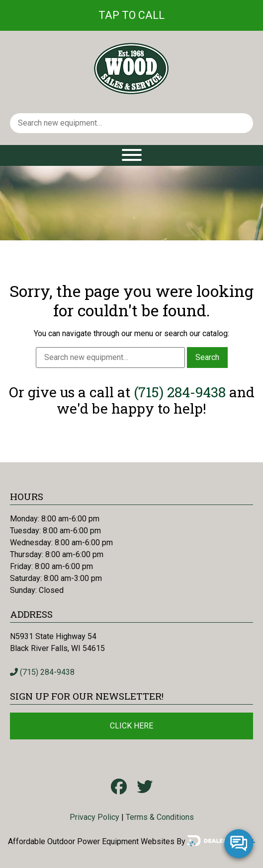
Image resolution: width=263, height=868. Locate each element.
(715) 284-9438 (180, 392)
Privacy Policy (94, 817)
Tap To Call (131, 15)
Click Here (131, 726)
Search (207, 357)
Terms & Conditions (160, 817)
